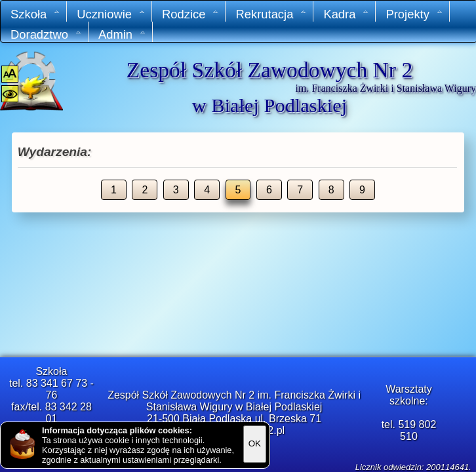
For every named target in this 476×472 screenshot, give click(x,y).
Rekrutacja (271, 14)
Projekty (414, 14)
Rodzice (190, 14)
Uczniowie (111, 14)
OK (255, 443)
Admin (122, 34)
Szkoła (35, 14)
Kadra (346, 14)
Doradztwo (46, 34)
